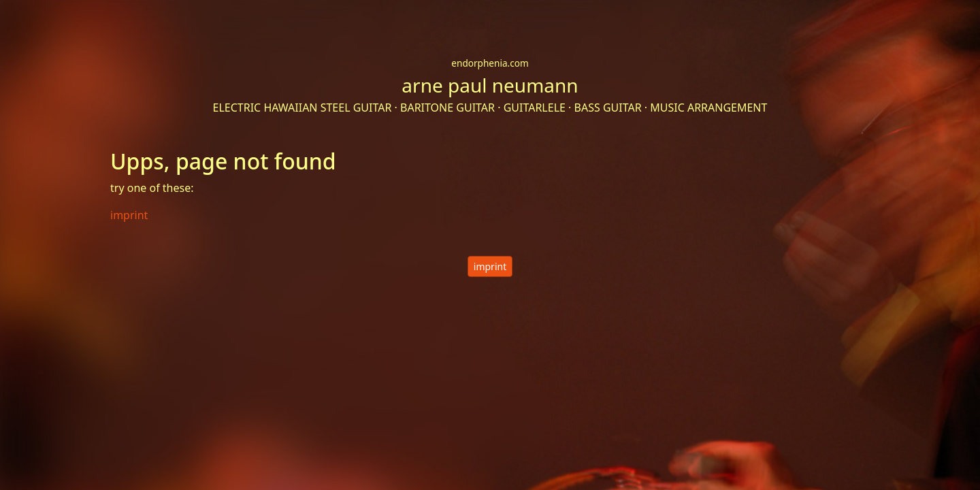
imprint (490, 266)
